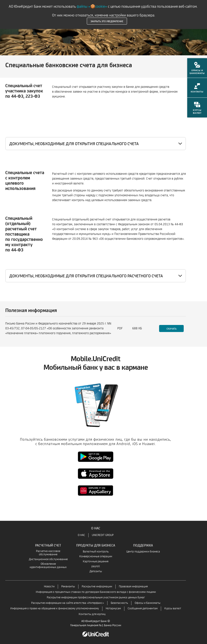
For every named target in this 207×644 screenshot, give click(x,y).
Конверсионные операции (96, 557)
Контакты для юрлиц (92, 614)
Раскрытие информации (97, 587)
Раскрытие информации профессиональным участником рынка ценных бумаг (96, 598)
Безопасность (119, 603)
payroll (96, 566)
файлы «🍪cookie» (92, 6)
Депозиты (96, 571)
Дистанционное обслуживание (48, 559)
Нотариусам (113, 609)
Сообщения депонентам (143, 609)
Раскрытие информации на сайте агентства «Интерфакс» (68, 603)
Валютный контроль (96, 552)
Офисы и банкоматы (148, 603)
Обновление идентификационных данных (48, 566)
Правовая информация (133, 587)
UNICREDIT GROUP (103, 535)
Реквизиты (68, 587)
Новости (49, 587)
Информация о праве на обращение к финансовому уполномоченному (55, 609)
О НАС (81, 535)
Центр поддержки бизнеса (143, 552)
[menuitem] (197, 71)
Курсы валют (173, 609)
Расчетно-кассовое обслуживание (48, 553)
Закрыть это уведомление (107, 21)
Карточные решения (96, 562)
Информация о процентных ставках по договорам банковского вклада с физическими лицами (96, 592)
